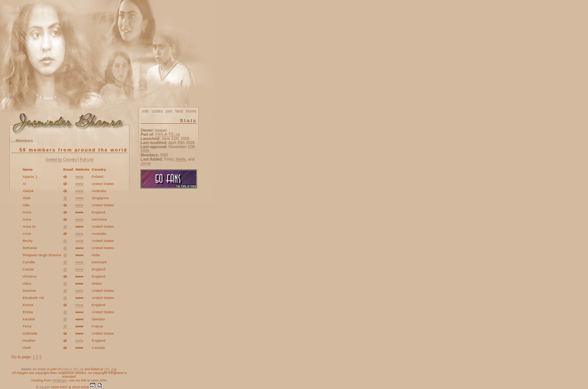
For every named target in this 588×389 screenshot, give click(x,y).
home (191, 111)
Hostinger (59, 380)
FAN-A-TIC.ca (72, 369)
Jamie (146, 163)
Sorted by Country (61, 160)
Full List (87, 160)
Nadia (181, 159)
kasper (45, 387)
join (169, 111)
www (79, 176)
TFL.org (110, 369)
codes (157, 111)
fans (179, 111)
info (145, 111)
